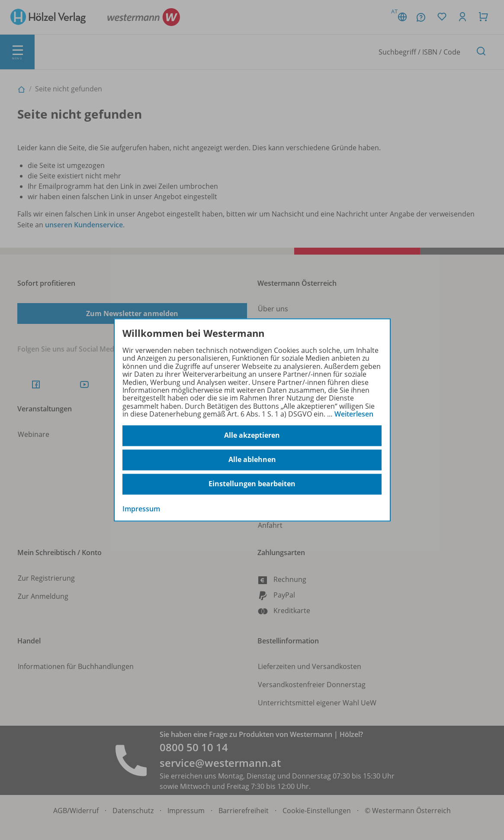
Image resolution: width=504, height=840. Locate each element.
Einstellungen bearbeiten (252, 484)
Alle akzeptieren (252, 436)
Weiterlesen (354, 414)
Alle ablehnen (252, 460)
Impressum (141, 509)
